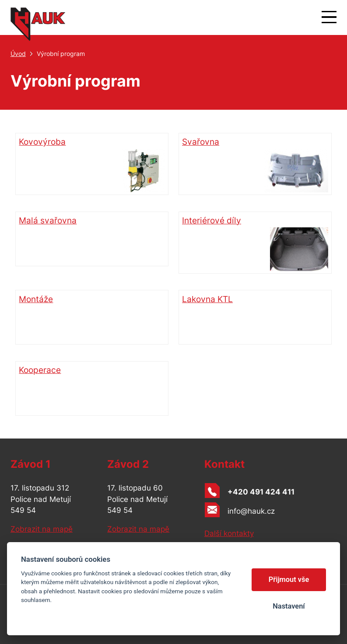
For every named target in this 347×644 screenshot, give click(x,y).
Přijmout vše (289, 580)
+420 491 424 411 (261, 492)
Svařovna (255, 164)
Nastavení (289, 606)
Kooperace (40, 370)
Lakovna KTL (207, 299)
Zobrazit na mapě (42, 529)
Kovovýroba (92, 164)
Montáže (36, 299)
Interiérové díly (255, 243)
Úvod (18, 54)
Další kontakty (229, 533)
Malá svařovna (48, 221)
